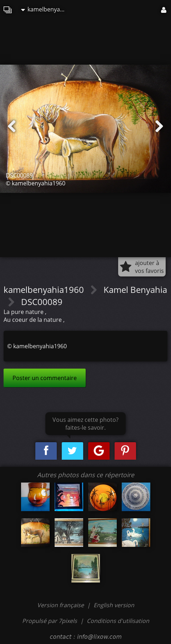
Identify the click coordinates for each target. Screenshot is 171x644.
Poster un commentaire (45, 378)
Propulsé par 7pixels (50, 621)
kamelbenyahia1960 (46, 9)
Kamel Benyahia (135, 289)
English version (114, 605)
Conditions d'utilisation (118, 621)
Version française (61, 605)
